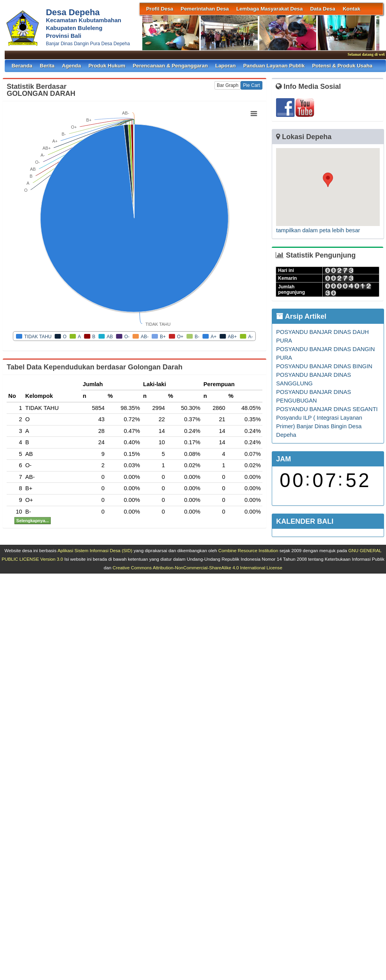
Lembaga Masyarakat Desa (269, 9)
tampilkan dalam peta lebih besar (318, 230)
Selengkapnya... (33, 521)
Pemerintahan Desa (205, 9)
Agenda (72, 66)
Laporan (226, 66)
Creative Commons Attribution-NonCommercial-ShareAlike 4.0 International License (197, 568)
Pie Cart (251, 85)
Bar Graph (228, 85)
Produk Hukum (107, 66)
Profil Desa (160, 9)
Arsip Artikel (301, 316)
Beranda (22, 66)
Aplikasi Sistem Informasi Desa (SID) (95, 550)
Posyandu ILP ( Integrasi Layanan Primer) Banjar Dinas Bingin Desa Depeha (319, 426)
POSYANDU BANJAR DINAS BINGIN (324, 366)
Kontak (351, 9)
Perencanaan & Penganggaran (170, 66)
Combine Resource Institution (248, 550)
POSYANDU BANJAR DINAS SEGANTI (327, 409)
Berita (47, 66)
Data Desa (322, 9)
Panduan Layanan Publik (274, 66)
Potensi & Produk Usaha (342, 66)
